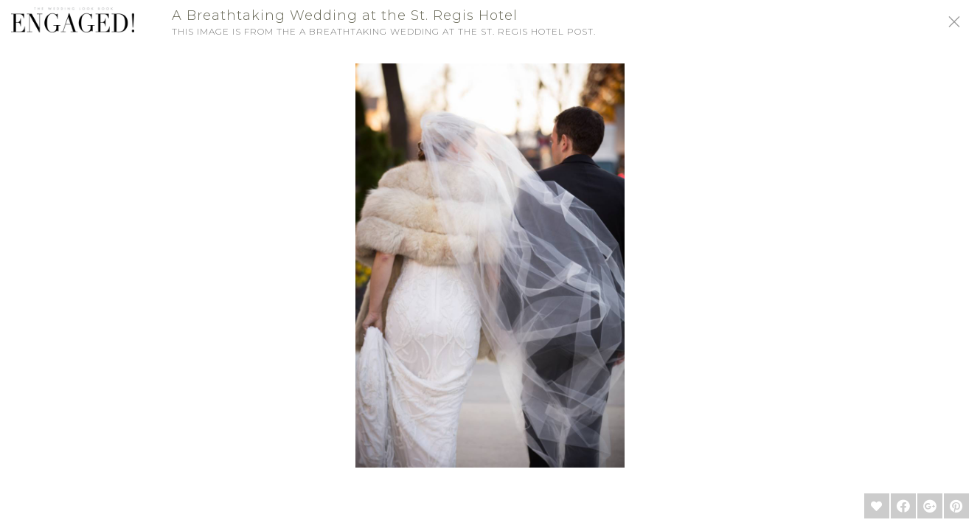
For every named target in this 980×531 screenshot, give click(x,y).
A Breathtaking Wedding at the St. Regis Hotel (345, 15)
